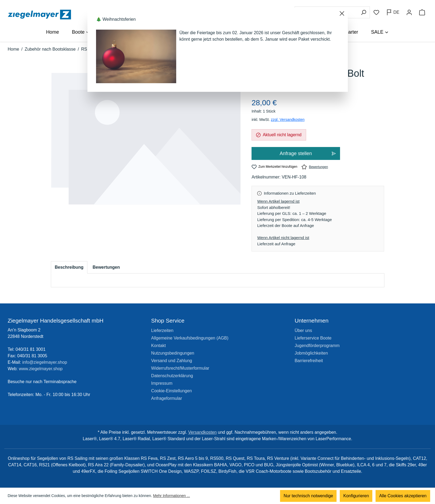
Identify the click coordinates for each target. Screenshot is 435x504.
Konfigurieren (356, 496)
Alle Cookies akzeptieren (403, 496)
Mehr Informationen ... (171, 496)
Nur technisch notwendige (308, 496)
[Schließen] (342, 13)
